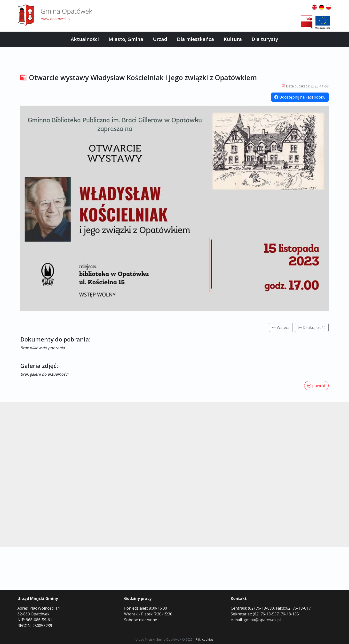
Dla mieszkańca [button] (195, 39)
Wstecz (281, 327)
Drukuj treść (312, 327)
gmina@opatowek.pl (262, 620)
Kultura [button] (233, 39)
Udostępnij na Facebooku (300, 97)
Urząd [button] (160, 39)
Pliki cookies (205, 639)
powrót (316, 386)
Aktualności (85, 39)
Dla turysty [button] (265, 39)
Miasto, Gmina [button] (126, 39)
